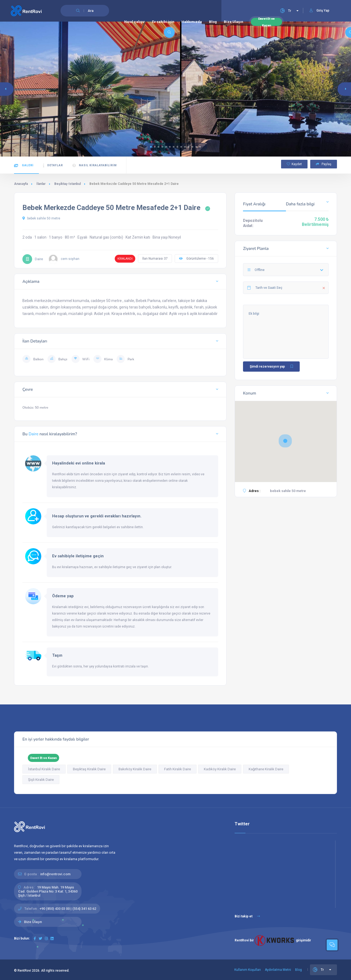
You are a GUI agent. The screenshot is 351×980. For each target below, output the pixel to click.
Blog (213, 22)
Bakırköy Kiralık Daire (135, 769)
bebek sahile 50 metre (41, 218)
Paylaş (324, 164)
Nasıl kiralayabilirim (94, 166)
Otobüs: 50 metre (35, 408)
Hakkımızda (192, 22)
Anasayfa (21, 184)
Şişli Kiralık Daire (41, 780)
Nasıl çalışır (135, 22)
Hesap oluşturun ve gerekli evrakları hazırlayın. (97, 516)
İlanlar (41, 184)
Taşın (57, 655)
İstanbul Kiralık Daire (44, 769)
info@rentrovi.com (55, 874)
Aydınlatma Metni (278, 970)
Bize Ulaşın (234, 22)
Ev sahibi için (163, 22)
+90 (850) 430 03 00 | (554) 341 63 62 (68, 909)
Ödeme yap (63, 596)
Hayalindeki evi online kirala (79, 463)
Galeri (24, 166)
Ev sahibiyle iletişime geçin (78, 556)
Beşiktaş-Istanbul (67, 184)
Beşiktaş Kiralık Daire (89, 769)
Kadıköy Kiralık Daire (220, 769)
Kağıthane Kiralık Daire (266, 769)
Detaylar (53, 166)
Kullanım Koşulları (248, 970)
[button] (151, 147)
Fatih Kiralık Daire (178, 769)
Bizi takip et (247, 916)
